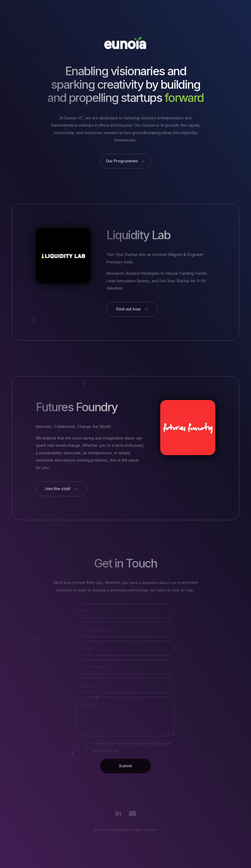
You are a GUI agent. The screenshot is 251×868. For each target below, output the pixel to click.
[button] (125, 161)
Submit (125, 765)
